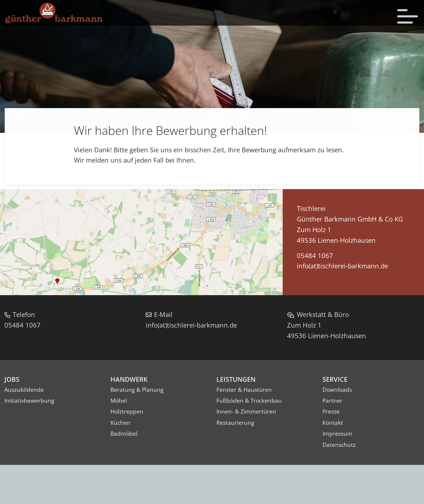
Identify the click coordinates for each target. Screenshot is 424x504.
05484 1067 (313, 297)
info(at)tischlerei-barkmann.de (341, 307)
